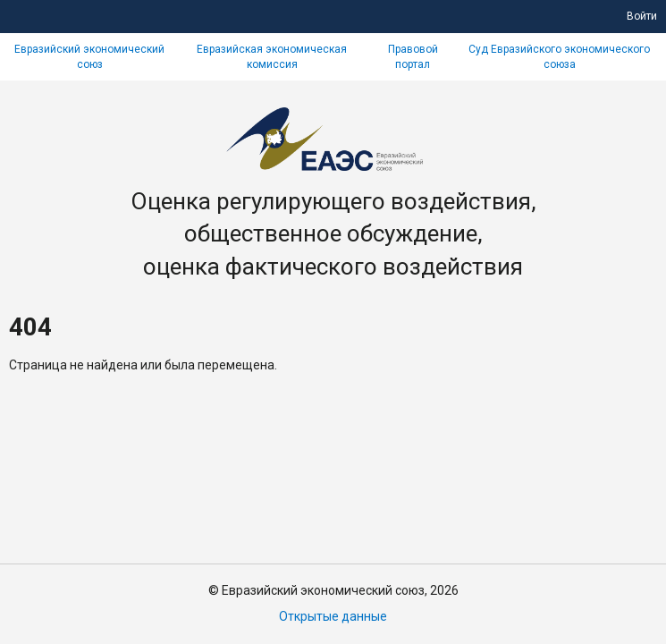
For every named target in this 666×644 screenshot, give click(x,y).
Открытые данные (333, 616)
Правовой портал (413, 57)
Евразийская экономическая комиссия (272, 57)
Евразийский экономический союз (89, 57)
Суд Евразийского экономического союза (559, 57)
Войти (642, 16)
